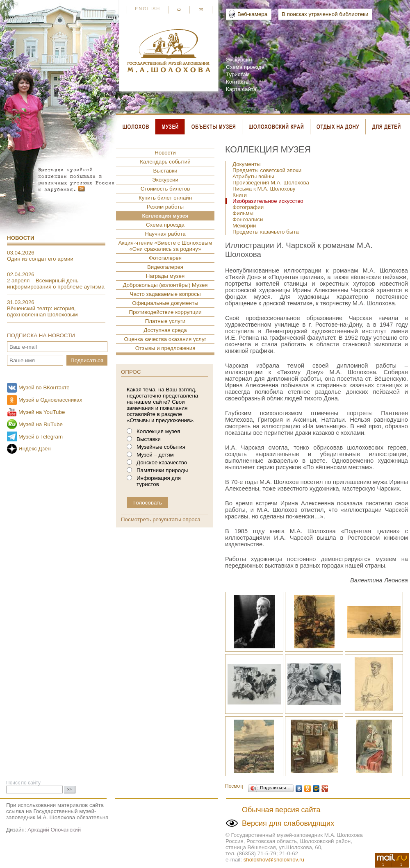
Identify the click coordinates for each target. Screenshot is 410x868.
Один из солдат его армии (40, 259)
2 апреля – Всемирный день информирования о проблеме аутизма (56, 284)
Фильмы (243, 213)
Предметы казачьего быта (266, 232)
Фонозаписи (248, 219)
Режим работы (165, 207)
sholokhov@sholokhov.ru (274, 860)
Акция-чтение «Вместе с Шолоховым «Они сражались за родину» (165, 246)
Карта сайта (241, 89)
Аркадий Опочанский (54, 830)
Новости (21, 238)
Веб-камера (252, 14)
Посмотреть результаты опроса (161, 519)
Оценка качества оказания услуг (165, 339)
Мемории (244, 226)
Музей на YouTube (42, 412)
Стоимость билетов (165, 189)
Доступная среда (165, 330)
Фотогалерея (165, 258)
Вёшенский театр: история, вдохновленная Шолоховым (42, 311)
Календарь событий (165, 162)
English (148, 9)
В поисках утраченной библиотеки (325, 14)
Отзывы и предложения (165, 348)
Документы (247, 164)
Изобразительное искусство (268, 201)
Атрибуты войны (253, 176)
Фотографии (248, 207)
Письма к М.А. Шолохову (264, 189)
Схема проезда (245, 67)
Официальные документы (165, 303)
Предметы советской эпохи (267, 170)
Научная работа (165, 234)
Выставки (165, 171)
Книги (240, 195)
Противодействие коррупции (165, 312)
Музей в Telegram (41, 437)
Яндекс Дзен (35, 449)
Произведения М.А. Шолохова (271, 183)
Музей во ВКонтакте (44, 387)
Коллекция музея (165, 216)
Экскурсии (239, 60)
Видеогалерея (165, 267)
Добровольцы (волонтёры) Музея (165, 285)
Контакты (238, 82)
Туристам (238, 74)
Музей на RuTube (41, 424)
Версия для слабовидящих (288, 823)
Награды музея (165, 276)
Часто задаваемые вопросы (165, 294)
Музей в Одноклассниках (50, 400)
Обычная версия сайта (281, 810)
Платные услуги (165, 321)
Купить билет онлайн (165, 198)
